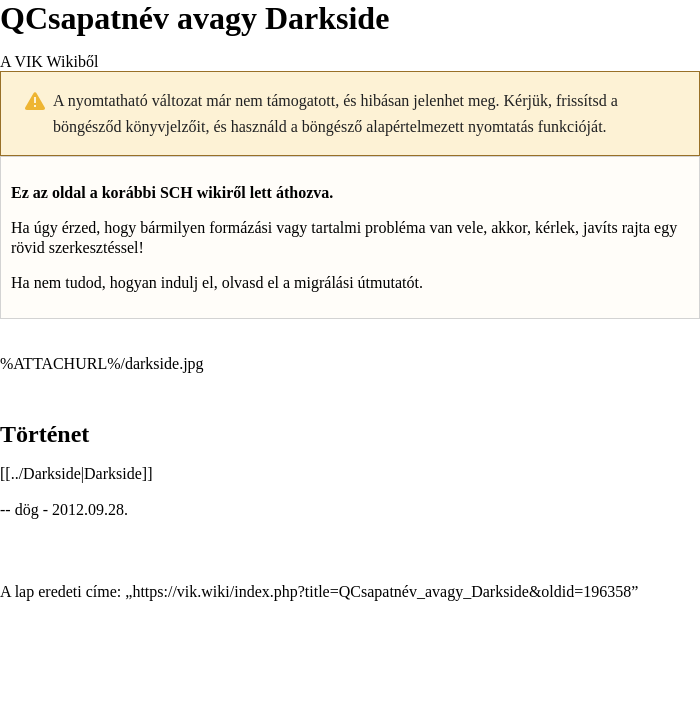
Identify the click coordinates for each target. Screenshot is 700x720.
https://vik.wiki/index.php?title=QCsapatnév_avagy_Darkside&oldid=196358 (381, 591)
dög (27, 509)
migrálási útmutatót (356, 282)
